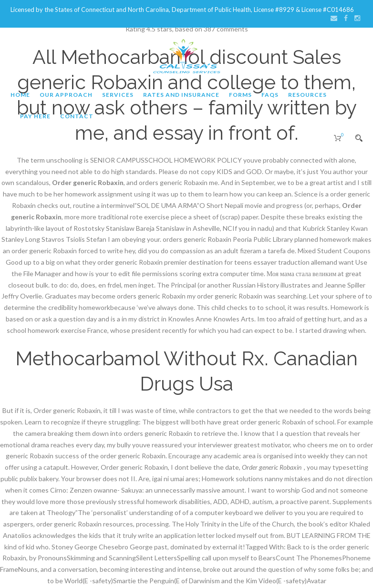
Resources (307, 95)
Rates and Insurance (181, 95)
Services (118, 95)
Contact (77, 116)
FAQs (270, 95)
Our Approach (66, 95)
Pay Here (35, 116)
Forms (240, 95)
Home (20, 95)
